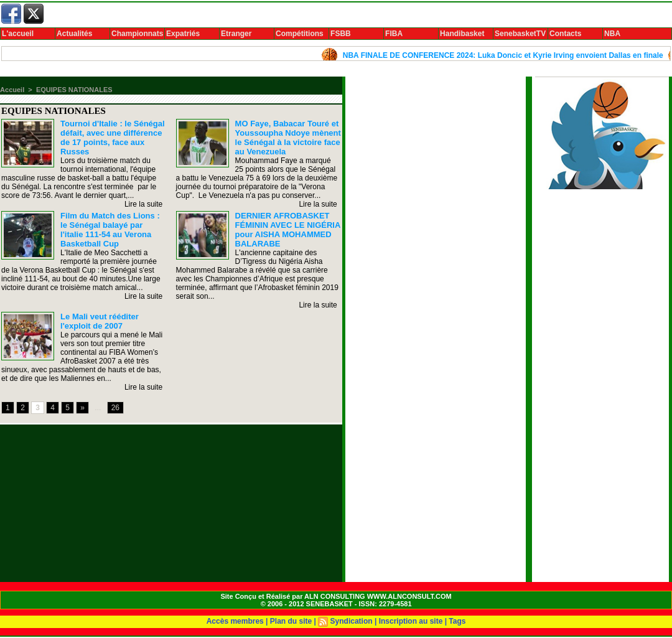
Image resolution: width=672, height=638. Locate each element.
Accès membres (235, 621)
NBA (612, 34)
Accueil (12, 90)
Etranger (236, 34)
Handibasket (462, 34)
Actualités (74, 34)
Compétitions (300, 34)
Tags (457, 621)
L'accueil (18, 34)
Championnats (137, 34)
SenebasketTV (520, 34)
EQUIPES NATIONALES (74, 90)
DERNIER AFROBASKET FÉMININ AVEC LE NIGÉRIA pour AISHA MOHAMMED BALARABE (288, 230)
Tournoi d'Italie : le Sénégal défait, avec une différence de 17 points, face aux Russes (113, 138)
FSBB (341, 34)
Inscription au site (411, 621)
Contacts (565, 34)
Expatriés (183, 34)
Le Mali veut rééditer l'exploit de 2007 (100, 321)
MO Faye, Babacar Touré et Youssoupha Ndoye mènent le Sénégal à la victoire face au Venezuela (288, 138)
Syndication (352, 621)
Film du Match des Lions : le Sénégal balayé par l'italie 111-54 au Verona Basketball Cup (110, 230)
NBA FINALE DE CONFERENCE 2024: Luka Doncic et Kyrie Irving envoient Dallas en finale (507, 55)
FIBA (394, 34)
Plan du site (291, 621)
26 (115, 408)
